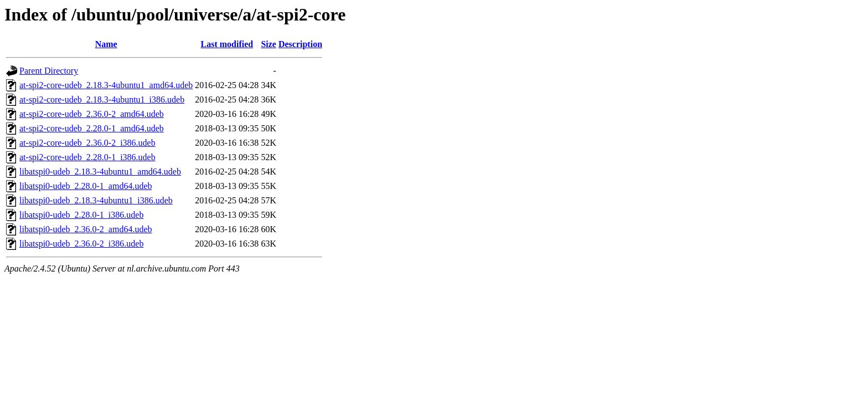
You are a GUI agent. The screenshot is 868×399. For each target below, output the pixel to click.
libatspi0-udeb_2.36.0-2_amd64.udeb (86, 229)
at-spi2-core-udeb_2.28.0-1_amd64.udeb (92, 128)
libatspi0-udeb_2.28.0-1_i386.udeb (81, 215)
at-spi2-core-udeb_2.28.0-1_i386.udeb (87, 157)
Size (268, 44)
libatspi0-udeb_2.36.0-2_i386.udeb (81, 244)
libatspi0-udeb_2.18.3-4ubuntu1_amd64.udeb (100, 172)
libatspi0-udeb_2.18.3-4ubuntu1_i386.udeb (96, 200)
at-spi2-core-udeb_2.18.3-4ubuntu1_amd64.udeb (106, 85)
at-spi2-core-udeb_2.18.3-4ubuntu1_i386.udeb (102, 99)
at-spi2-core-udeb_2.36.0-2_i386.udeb (87, 143)
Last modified (227, 44)
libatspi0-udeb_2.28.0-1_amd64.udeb (86, 186)
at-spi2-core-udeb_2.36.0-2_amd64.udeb (92, 114)
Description (300, 44)
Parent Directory (49, 71)
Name (106, 44)
